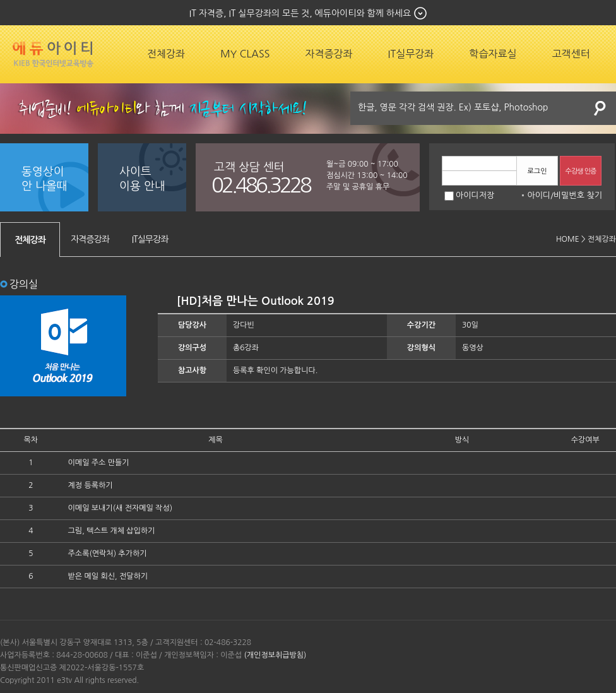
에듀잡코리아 (53, 54)
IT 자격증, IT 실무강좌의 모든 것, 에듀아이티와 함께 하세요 (300, 13)
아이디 (539, 195)
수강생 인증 (581, 171)
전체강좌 (166, 54)
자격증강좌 (329, 54)
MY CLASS (245, 54)
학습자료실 (493, 54)
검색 (600, 108)
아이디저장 (469, 195)
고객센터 (571, 54)
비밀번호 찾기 (578, 195)
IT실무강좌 (411, 54)
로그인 (537, 171)
